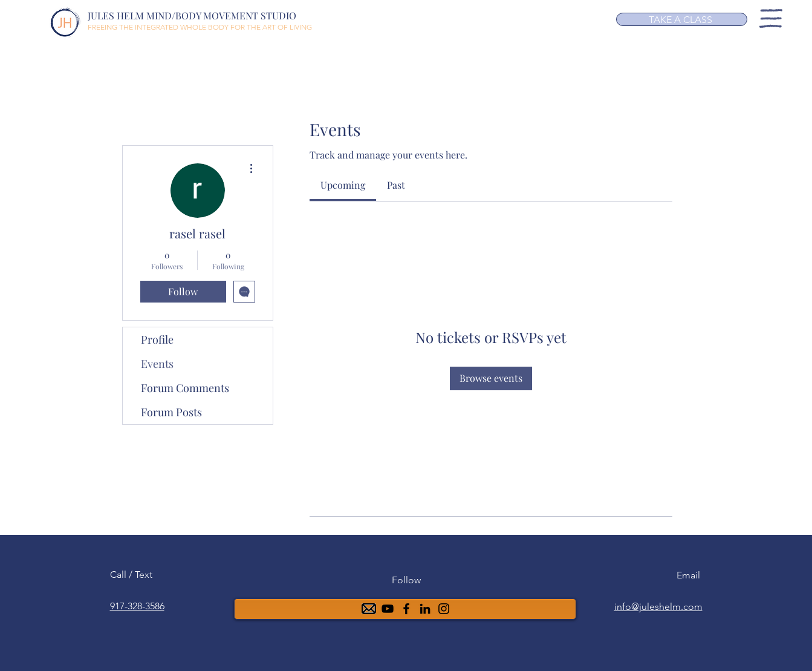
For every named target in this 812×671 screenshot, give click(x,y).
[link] (343, 185)
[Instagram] (444, 609)
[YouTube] (388, 609)
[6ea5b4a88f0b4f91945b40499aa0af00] (425, 609)
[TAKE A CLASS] (682, 19)
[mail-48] (369, 609)
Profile (157, 339)
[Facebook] (406, 609)
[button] (771, 18)
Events (157, 364)
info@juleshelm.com (658, 607)
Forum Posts (171, 412)
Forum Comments (185, 388)
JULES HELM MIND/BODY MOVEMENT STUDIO (192, 15)
